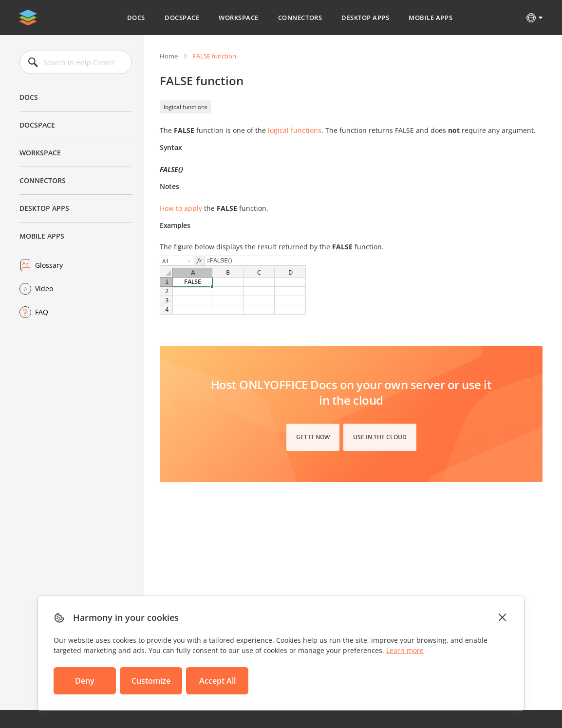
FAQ (42, 312)
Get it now (313, 437)
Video (44, 289)
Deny (85, 681)
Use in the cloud (380, 437)
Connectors (300, 18)
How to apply (181, 208)
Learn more (405, 650)
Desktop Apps (365, 18)
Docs (136, 18)
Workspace (239, 18)
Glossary (49, 265)
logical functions (186, 107)
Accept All (217, 681)
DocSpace (182, 18)
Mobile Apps (431, 18)
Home (169, 56)
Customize (151, 681)
